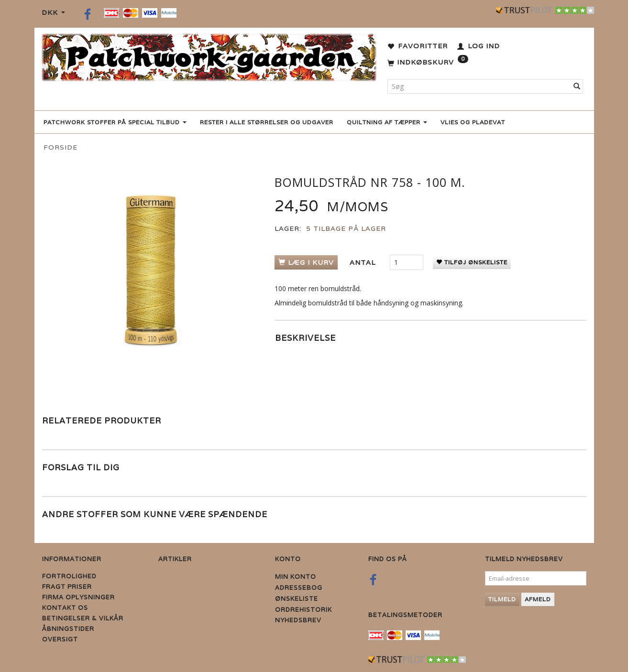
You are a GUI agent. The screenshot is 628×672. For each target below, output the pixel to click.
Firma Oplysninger (78, 597)
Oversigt (60, 639)
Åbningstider (68, 629)
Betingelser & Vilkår (83, 618)
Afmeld (538, 599)
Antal (364, 262)
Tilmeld (502, 599)
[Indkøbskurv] (428, 63)
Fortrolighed (69, 576)
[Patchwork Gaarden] (209, 55)
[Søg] (577, 87)
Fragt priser (67, 587)
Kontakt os (65, 608)
